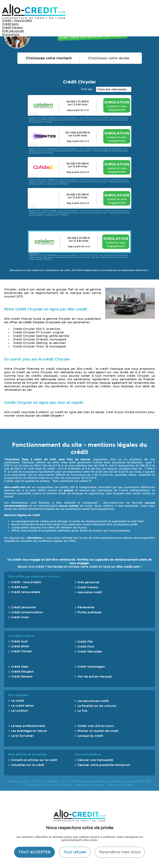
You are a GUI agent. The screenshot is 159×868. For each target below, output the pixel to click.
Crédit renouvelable (26, 592)
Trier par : (88, 89)
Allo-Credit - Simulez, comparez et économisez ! (34, 11)
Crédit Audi (19, 641)
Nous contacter (19, 781)
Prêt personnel (13, 31)
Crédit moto (20, 617)
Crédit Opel (20, 667)
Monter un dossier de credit (98, 731)
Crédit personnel (23, 607)
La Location (20, 711)
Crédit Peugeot (22, 672)
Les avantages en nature (29, 731)
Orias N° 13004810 (121, 785)
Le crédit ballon (23, 706)
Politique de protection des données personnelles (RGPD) (111, 781)
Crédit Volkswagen (91, 667)
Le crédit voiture (21, 636)
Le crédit (18, 701)
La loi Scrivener (22, 736)
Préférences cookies (90, 785)
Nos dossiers (18, 695)
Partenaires (86, 607)
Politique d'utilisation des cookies (48, 785)
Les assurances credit (93, 701)
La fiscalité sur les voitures (97, 706)
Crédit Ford (86, 647)
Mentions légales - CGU (51, 781)
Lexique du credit (90, 736)
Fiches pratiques (89, 612)
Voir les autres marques (95, 677)
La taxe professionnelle (28, 726)
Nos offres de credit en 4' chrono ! (35, 577)
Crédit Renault (22, 677)
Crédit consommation (27, 612)
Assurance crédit (90, 592)
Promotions (11, 35)
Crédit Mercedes (90, 652)
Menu (151, 11)
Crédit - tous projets (17, 21)
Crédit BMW (20, 646)
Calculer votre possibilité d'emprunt (104, 765)
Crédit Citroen (22, 651)
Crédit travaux (13, 28)
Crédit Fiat (85, 642)
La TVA (82, 711)
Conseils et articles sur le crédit (34, 760)
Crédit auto (10, 24)
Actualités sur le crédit (28, 765)
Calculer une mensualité (95, 760)
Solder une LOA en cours (96, 726)
